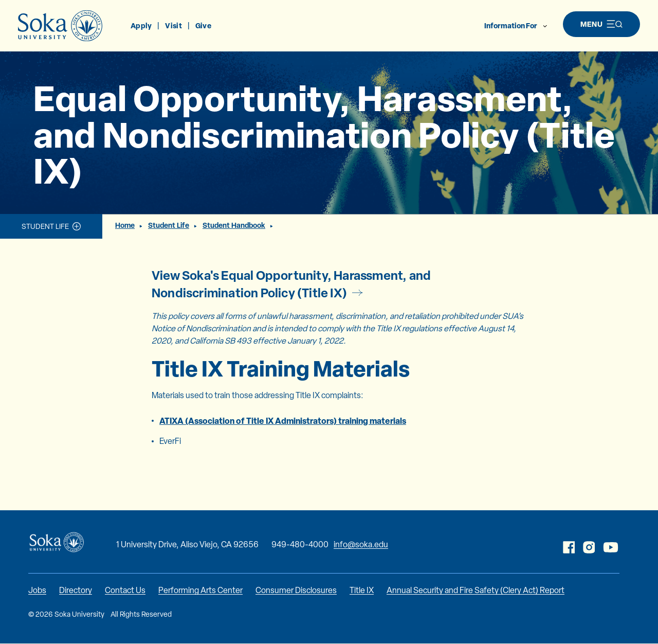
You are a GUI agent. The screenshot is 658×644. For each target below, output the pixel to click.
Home (125, 225)
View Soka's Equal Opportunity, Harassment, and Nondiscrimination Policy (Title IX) (291, 284)
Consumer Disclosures (296, 590)
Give (203, 25)
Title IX (362, 590)
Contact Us (125, 590)
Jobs (37, 590)
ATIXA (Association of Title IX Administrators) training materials (283, 421)
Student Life (45, 226)
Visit (173, 25)
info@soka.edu (361, 544)
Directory (76, 590)
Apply (141, 25)
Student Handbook (234, 225)
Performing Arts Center (200, 590)
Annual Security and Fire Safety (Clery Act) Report (476, 590)
